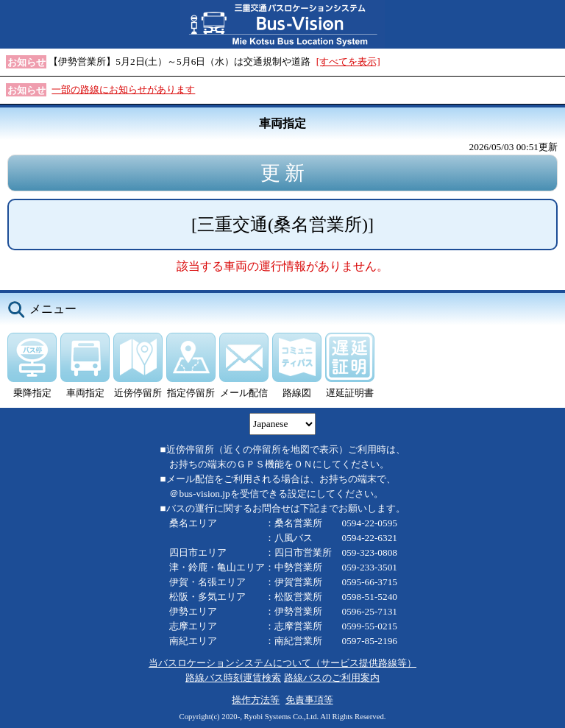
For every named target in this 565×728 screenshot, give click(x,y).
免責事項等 (309, 700)
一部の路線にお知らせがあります (123, 89)
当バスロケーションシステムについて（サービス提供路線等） (282, 663)
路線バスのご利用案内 (332, 678)
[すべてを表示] (348, 61)
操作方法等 (256, 700)
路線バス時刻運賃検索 (233, 678)
